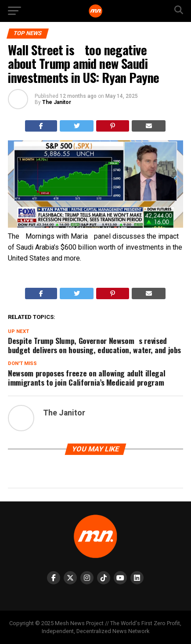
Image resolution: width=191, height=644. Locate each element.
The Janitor (57, 102)
